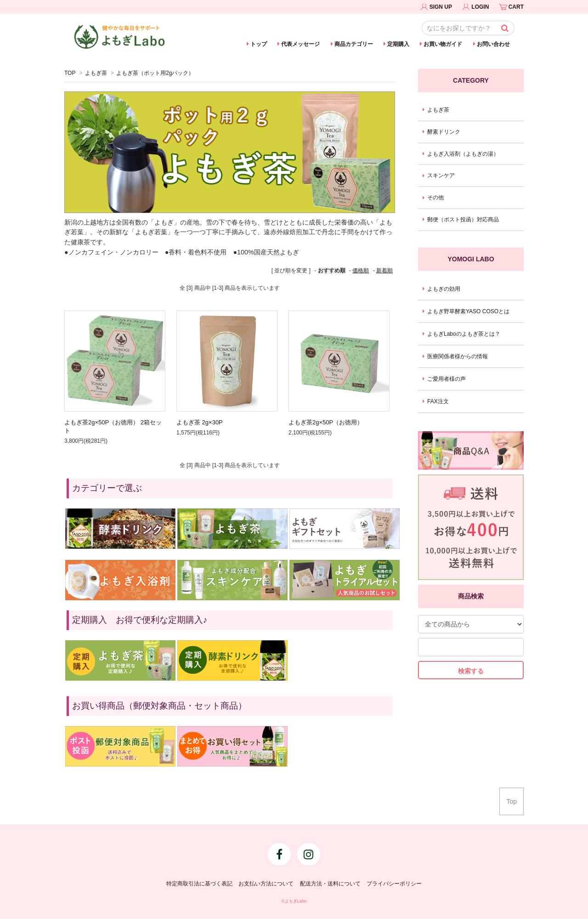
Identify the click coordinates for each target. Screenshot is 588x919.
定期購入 (398, 44)
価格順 (361, 271)
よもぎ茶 (96, 73)
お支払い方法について (266, 884)
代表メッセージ (300, 44)
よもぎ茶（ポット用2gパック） (155, 73)
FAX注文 (438, 401)
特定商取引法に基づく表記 (199, 884)
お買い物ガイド (443, 44)
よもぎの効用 (444, 289)
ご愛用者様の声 (447, 379)
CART (516, 7)
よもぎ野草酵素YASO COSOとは (468, 311)
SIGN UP (441, 7)
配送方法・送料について (330, 884)
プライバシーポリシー (394, 884)
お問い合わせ (493, 44)
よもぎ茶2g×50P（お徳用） (326, 422)
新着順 (384, 271)
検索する (471, 671)
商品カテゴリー (354, 44)
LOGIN (480, 7)
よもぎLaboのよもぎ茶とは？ (464, 334)
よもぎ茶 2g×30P (200, 422)
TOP (70, 73)
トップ (259, 44)
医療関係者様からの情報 (458, 356)
